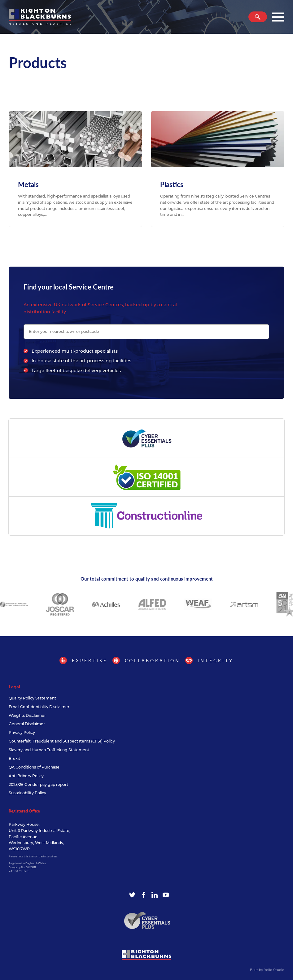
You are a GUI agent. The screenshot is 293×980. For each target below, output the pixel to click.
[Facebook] (143, 895)
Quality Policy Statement (32, 698)
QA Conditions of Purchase (34, 767)
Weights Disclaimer (27, 715)
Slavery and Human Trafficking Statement (49, 750)
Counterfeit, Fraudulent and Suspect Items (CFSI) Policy (62, 741)
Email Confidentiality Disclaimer (39, 707)
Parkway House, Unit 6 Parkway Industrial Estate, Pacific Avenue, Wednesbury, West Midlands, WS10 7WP (39, 837)
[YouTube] (166, 895)
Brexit (14, 758)
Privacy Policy (22, 732)
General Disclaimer (27, 724)
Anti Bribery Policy (26, 776)
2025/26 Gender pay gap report (38, 784)
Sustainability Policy (27, 793)
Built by (267, 970)
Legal (14, 687)
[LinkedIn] (155, 895)
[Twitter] (132, 895)
